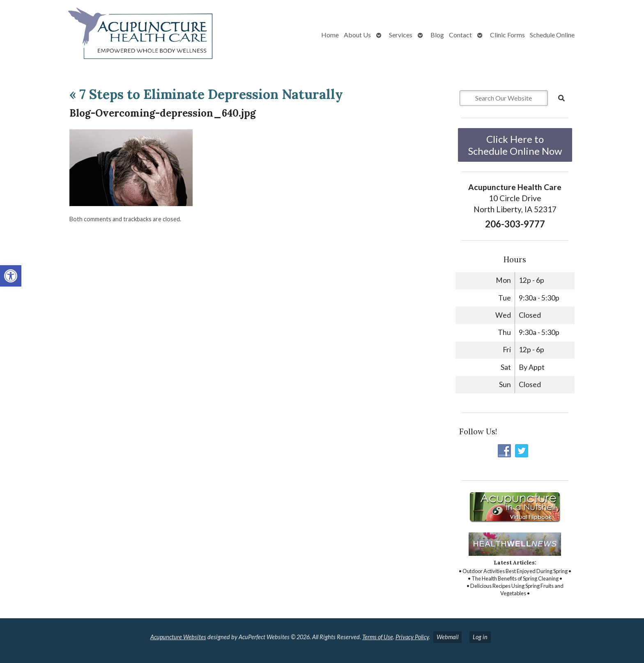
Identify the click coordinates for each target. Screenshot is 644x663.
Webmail (447, 637)
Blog (437, 35)
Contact (460, 35)
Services (401, 35)
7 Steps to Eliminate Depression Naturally (206, 94)
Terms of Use (378, 637)
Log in (480, 637)
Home (330, 35)
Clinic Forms (507, 35)
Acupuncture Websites (178, 637)
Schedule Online (552, 35)
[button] (11, 276)
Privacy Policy (412, 637)
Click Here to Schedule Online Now (515, 145)
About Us (357, 35)
